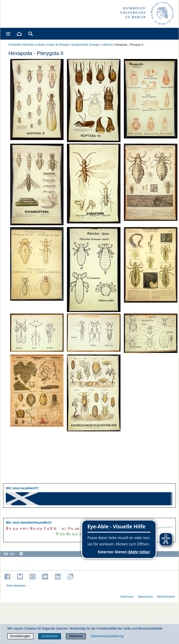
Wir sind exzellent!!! (22, 488)
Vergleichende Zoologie (85, 45)
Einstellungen (20, 636)
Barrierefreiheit (166, 597)
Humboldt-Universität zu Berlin (27, 45)
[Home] (19, 34)
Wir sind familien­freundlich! (29, 522)
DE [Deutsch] (6, 554)
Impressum (127, 597)
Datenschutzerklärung (107, 636)
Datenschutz (146, 597)
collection (107, 45)
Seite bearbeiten (16, 586)
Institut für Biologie (58, 45)
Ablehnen (76, 636)
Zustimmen (49, 636)
